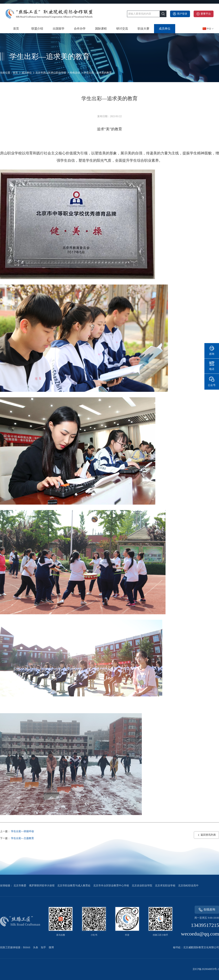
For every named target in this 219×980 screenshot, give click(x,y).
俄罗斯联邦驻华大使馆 (42, 886)
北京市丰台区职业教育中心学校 (111, 886)
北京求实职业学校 (165, 886)
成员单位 (165, 29)
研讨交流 (122, 29)
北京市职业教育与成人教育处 (74, 886)
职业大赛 (143, 29)
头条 (36, 947)
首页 (16, 29)
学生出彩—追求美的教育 (98, 73)
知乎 (43, 947)
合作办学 (80, 29)
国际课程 (101, 29)
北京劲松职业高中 (188, 886)
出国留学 (59, 29)
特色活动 (75, 73)
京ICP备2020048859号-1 (206, 969)
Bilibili (27, 947)
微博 (51, 947)
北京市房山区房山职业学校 (51, 73)
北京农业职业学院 (142, 886)
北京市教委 (20, 886)
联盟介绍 (37, 29)
